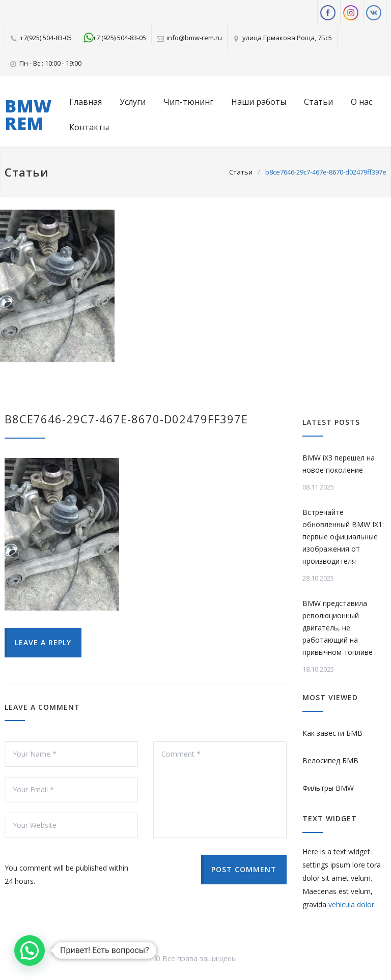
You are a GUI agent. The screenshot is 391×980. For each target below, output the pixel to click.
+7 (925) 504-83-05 (119, 38)
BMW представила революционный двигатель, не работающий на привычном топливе (338, 628)
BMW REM (28, 114)
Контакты (89, 127)
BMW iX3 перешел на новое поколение (339, 464)
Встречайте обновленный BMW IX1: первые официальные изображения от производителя (343, 537)
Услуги (133, 102)
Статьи (318, 102)
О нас (361, 102)
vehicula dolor (351, 904)
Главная (86, 102)
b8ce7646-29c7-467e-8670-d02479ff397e (126, 419)
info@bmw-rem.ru (194, 38)
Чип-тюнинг (188, 102)
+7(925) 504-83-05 (46, 38)
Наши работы (259, 102)
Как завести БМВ (332, 733)
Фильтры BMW (328, 788)
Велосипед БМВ (330, 760)
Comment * (220, 790)
